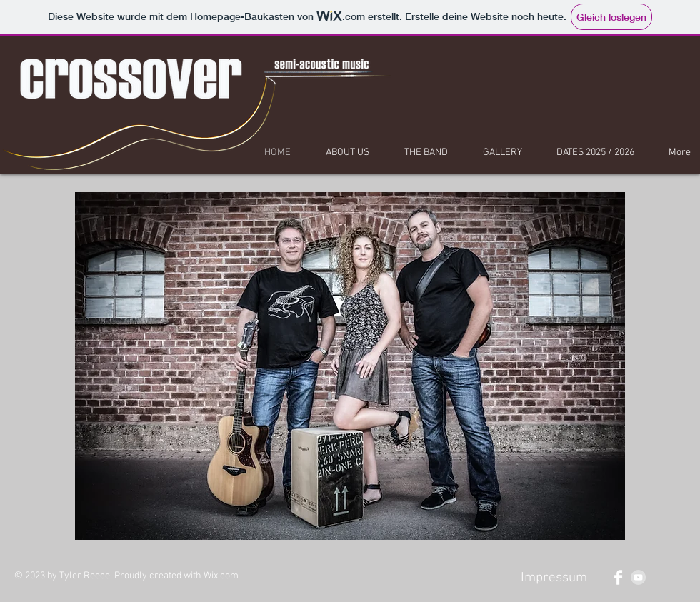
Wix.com (221, 576)
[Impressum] (554, 578)
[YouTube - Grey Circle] (638, 577)
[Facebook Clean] (618, 577)
